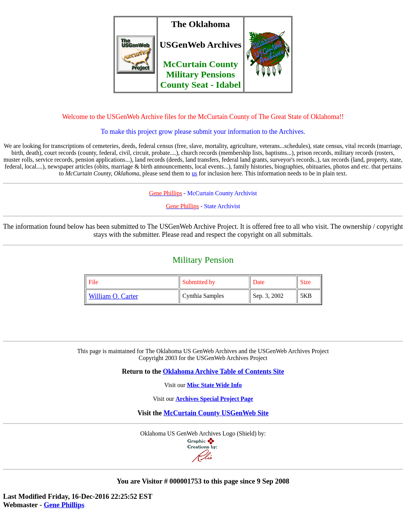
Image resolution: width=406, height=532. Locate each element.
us (194, 173)
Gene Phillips (64, 505)
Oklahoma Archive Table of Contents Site (223, 371)
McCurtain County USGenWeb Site (216, 413)
